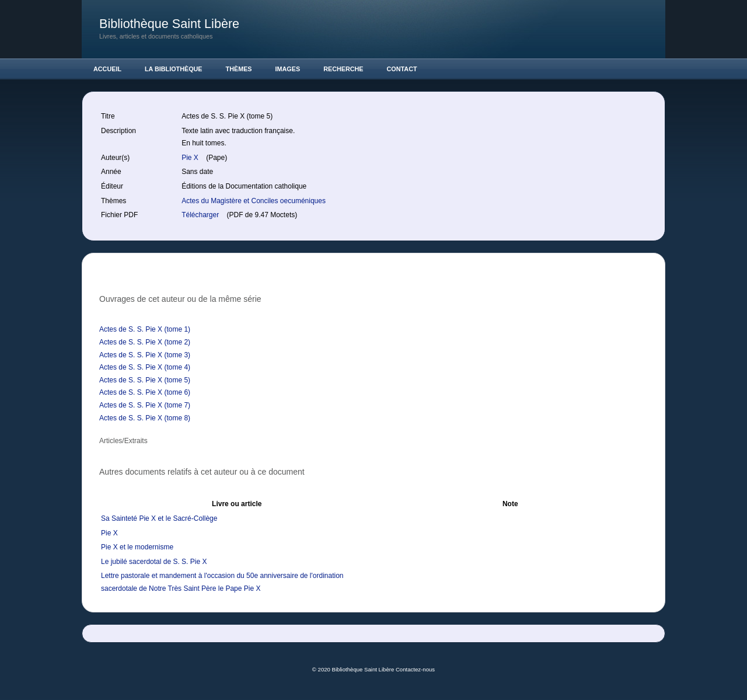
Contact (402, 69)
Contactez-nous (415, 669)
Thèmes (239, 69)
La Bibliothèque (174, 69)
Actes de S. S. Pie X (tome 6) (145, 392)
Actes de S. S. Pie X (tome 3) (145, 355)
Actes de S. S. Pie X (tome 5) (145, 380)
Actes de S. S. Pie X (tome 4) (145, 367)
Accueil (107, 69)
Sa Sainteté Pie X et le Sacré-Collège (159, 518)
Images (288, 69)
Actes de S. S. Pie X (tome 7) (145, 405)
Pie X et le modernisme (137, 547)
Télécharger (201, 215)
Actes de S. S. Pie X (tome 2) (145, 342)
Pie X (191, 158)
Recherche (343, 69)
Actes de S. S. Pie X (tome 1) (145, 329)
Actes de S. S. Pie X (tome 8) (145, 418)
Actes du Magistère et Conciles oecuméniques (254, 201)
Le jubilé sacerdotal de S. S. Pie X (154, 562)
